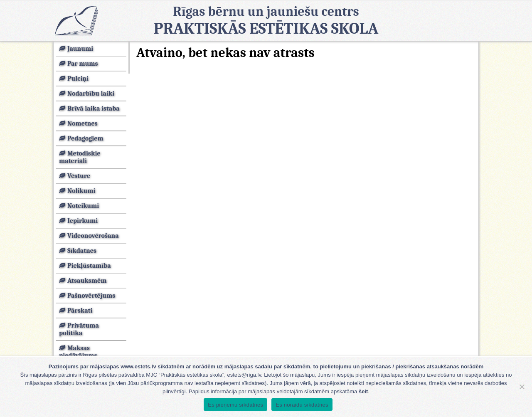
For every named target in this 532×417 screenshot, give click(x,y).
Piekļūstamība (89, 266)
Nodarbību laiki (91, 94)
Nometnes (83, 123)
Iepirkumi (83, 221)
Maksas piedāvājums (78, 352)
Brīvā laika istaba (94, 109)
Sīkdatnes (82, 251)
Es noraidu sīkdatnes (302, 405)
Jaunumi (80, 49)
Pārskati (80, 311)
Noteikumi (83, 206)
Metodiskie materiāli (80, 157)
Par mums (83, 64)
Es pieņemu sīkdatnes (235, 405)
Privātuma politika (79, 329)
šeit (363, 391)
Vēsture (79, 176)
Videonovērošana (93, 236)
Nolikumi (81, 191)
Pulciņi (78, 79)
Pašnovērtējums (91, 296)
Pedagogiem (85, 138)
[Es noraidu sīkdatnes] (522, 387)
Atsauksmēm (87, 281)
